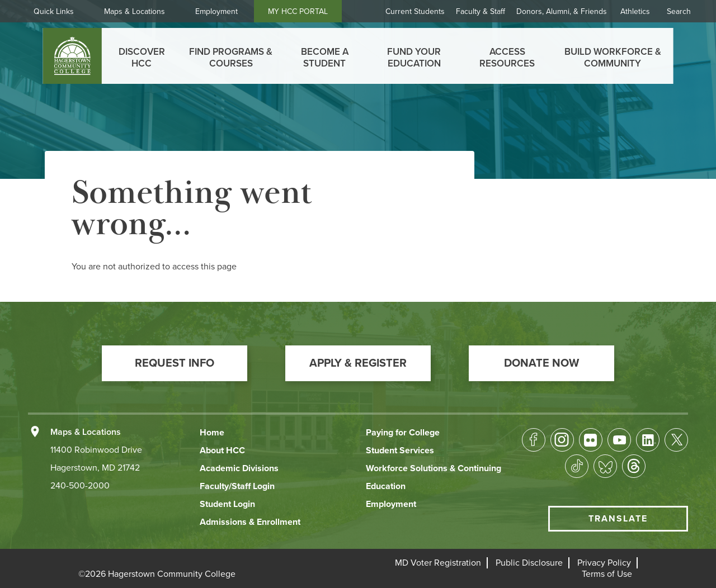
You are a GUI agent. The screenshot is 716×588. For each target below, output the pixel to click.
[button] (175, 363)
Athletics (635, 11)
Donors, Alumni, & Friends (562, 11)
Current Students (415, 11)
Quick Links (54, 11)
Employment (216, 11)
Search (679, 11)
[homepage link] (72, 56)
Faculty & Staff (481, 11)
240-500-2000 (80, 486)
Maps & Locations (135, 11)
